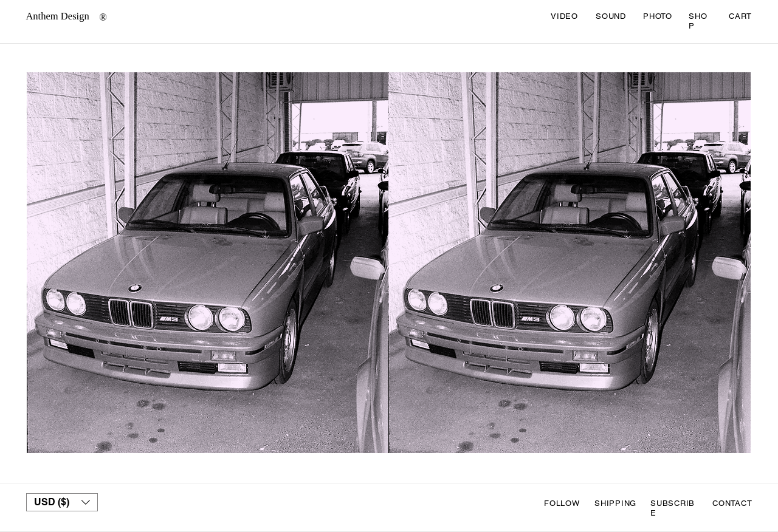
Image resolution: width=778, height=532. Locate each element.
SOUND (611, 16)
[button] (62, 502)
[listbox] (62, 502)
